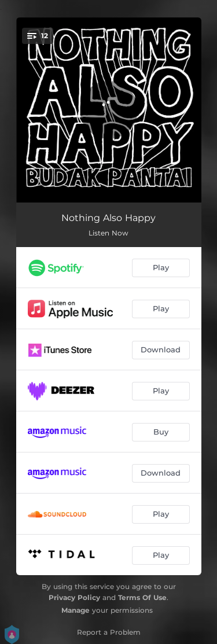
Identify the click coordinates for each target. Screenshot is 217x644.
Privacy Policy (74, 597)
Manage (76, 610)
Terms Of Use (142, 597)
